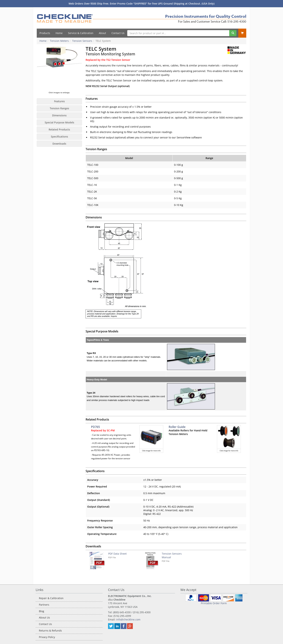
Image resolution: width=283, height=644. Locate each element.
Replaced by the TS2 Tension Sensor (108, 60)
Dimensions (59, 115)
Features (59, 101)
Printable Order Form (214, 603)
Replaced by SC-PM (103, 430)
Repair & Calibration (51, 598)
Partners (44, 605)
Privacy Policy (47, 637)
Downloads (59, 144)
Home (59, 33)
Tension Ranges (59, 108)
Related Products (59, 129)
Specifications (59, 137)
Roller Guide (177, 427)
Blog (42, 611)
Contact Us (118, 33)
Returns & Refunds (50, 631)
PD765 (95, 427)
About (102, 33)
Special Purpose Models (59, 122)
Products (45, 33)
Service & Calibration (81, 33)
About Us (44, 617)
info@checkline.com (128, 619)
